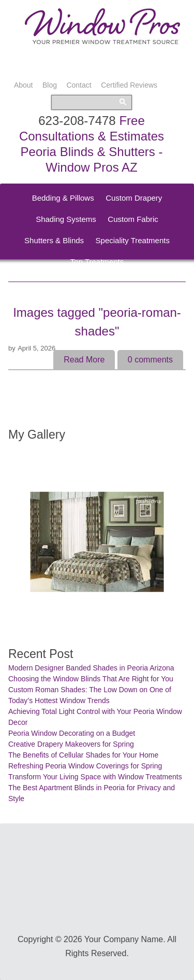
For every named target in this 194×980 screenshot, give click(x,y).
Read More (84, 360)
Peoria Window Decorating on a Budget (72, 733)
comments (150, 360)
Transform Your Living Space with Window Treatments (95, 777)
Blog (50, 85)
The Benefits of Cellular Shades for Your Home (83, 755)
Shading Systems (66, 219)
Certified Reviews (129, 85)
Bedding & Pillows (63, 198)
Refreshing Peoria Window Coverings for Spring (85, 766)
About (24, 85)
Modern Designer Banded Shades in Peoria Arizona (91, 668)
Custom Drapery (134, 198)
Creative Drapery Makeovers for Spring (71, 744)
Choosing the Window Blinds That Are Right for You (91, 679)
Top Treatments (97, 262)
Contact (79, 85)
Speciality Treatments (133, 240)
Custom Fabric (133, 219)
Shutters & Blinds (54, 240)
